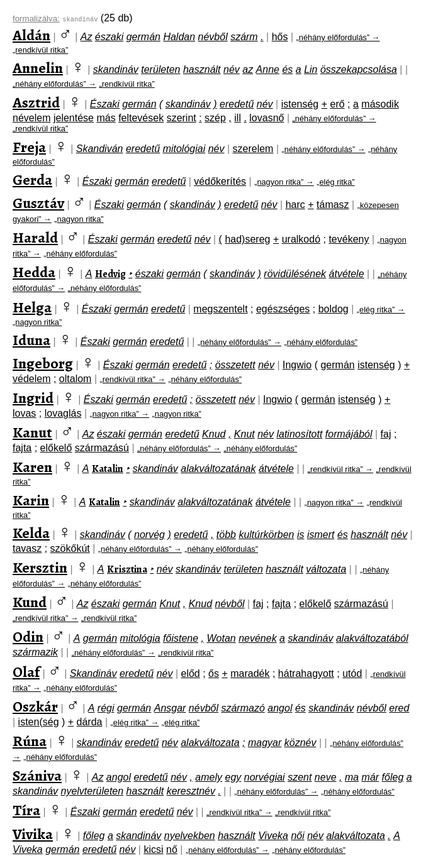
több (226, 535)
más (106, 118)
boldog (334, 309)
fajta (22, 448)
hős (280, 37)
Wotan (221, 638)
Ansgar (170, 708)
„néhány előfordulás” (80, 254)
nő (172, 849)
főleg (393, 777)
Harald (35, 238)
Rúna (30, 741)
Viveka (273, 836)
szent (300, 777)
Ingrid (33, 398)
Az (87, 37)
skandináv (116, 69)
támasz (333, 205)
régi (106, 708)
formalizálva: (36, 19)
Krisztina (127, 569)
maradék (250, 673)
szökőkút (70, 548)
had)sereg (247, 239)
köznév (300, 743)
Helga (32, 307)
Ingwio (297, 365)
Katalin (108, 469)
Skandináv (93, 673)
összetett (235, 365)
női (297, 836)
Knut (244, 434)
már (371, 777)
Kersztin (40, 568)
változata (326, 569)
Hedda (34, 272)
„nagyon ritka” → (284, 182)
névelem (31, 118)
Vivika (33, 834)
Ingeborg (43, 363)
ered (399, 708)
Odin (28, 637)
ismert (321, 535)
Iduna (31, 340)
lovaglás (63, 413)
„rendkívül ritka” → (132, 379)
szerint (182, 118)
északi (109, 37)
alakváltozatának (218, 469)
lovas (24, 413)
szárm (244, 37)
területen (160, 69)
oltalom (76, 379)
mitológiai (184, 149)
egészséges (283, 309)
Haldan (179, 37)
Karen (32, 467)
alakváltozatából (372, 638)
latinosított (299, 434)
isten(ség (39, 722)
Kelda (31, 533)
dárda (90, 722)
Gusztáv (38, 203)
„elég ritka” (335, 182)
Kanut (32, 432)
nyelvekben (190, 836)
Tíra (26, 810)
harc (295, 205)
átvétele (347, 274)
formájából (349, 434)
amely (209, 777)
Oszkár (35, 706)
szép (215, 118)
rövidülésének (295, 274)
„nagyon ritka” (79, 219)
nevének (258, 638)
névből (213, 37)
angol (280, 708)
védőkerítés (220, 181)
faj (386, 434)
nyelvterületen (92, 791)
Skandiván (100, 149)
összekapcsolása (359, 69)
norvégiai (265, 777)
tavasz (27, 548)
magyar (265, 743)
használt (202, 69)
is (301, 535)
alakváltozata (210, 743)
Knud (214, 434)
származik (35, 652)
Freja (29, 147)
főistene (181, 638)
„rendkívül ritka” (40, 50)
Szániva (37, 776)
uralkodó (301, 239)
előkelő (56, 448)
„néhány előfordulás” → (338, 37)
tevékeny (349, 239)
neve (326, 777)
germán (143, 37)
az (248, 69)
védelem (31, 379)
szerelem (253, 149)
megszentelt (220, 309)
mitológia (140, 638)
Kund (30, 602)
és (287, 69)
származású (102, 448)
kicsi (153, 849)
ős (214, 673)
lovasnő (266, 118)
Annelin (38, 68)
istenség (300, 104)
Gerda (32, 180)
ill (238, 118)
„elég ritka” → (381, 310)
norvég (149, 535)
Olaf (26, 672)
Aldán (31, 35)
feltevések (141, 118)
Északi (105, 104)
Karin (31, 500)
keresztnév (191, 791)
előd (190, 673)
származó (243, 708)
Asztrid (36, 102)
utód (352, 673)
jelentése (74, 118)
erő (338, 104)
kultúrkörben (266, 535)
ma (352, 777)
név (232, 69)
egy (233, 777)
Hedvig (110, 274)
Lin (311, 69)
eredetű (237, 104)
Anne (268, 69)
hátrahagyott (306, 673)
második (380, 104)
